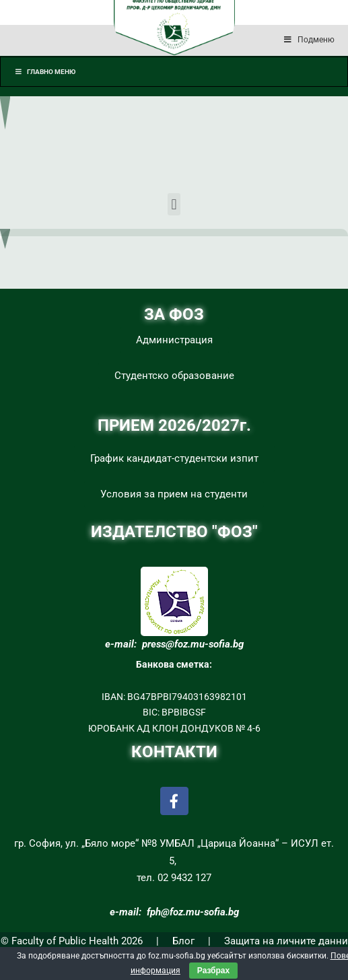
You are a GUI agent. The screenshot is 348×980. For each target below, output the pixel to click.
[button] (174, 204)
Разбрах (213, 971)
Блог (183, 941)
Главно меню (45, 72)
